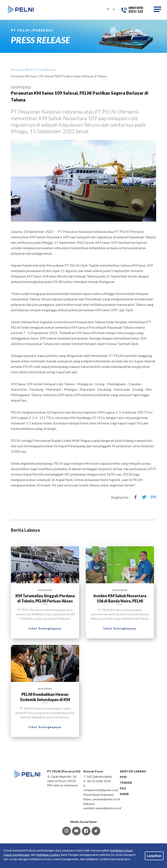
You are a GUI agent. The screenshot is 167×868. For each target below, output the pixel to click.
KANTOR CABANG (133, 771)
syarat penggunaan (17, 855)
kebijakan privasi (122, 850)
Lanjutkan (154, 856)
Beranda (16, 70)
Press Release (45, 70)
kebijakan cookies (48, 855)
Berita (29, 70)
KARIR (124, 794)
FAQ (123, 788)
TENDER (126, 783)
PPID (123, 777)
